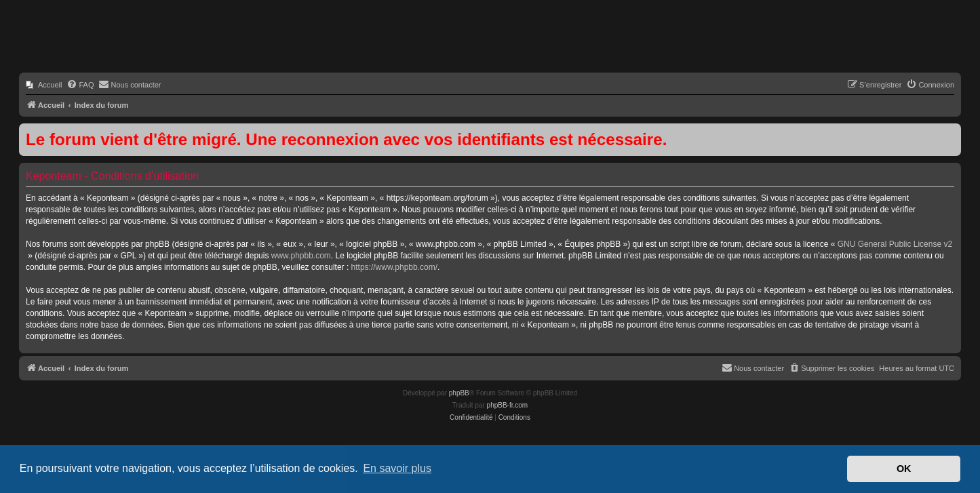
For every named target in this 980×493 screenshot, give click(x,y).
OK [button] (904, 469)
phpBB (459, 393)
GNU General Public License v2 (895, 244)
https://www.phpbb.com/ (394, 267)
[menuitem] (44, 85)
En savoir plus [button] (397, 468)
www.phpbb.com (301, 256)
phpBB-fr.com (508, 405)
